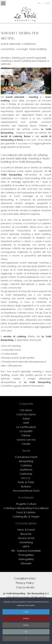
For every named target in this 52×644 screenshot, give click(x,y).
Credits (26, 444)
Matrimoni (26, 470)
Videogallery (26, 559)
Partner (26, 435)
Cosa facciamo (26, 414)
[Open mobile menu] (3, 3)
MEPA (26, 546)
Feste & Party (26, 482)
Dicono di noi (26, 538)
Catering (26, 465)
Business (26, 486)
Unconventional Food (26, 491)
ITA (39, 3)
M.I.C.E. (26, 478)
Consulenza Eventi (26, 457)
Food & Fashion (26, 512)
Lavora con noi (26, 440)
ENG (48, 3)
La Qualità (26, 431)
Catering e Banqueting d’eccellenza (26, 508)
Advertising (26, 542)
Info (26, 632)
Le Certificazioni (26, 427)
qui (16, 386)
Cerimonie (26, 474)
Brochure (26, 534)
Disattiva (26, 618)
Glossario (26, 563)
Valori (26, 419)
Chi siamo (26, 410)
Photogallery (26, 555)
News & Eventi (26, 530)
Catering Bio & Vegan (26, 517)
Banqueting (26, 461)
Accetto (26, 612)
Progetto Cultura (26, 504)
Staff (26, 423)
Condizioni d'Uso (25, 578)
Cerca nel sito (25, 587)
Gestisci (26, 625)
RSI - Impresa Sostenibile (26, 551)
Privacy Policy (25, 583)
